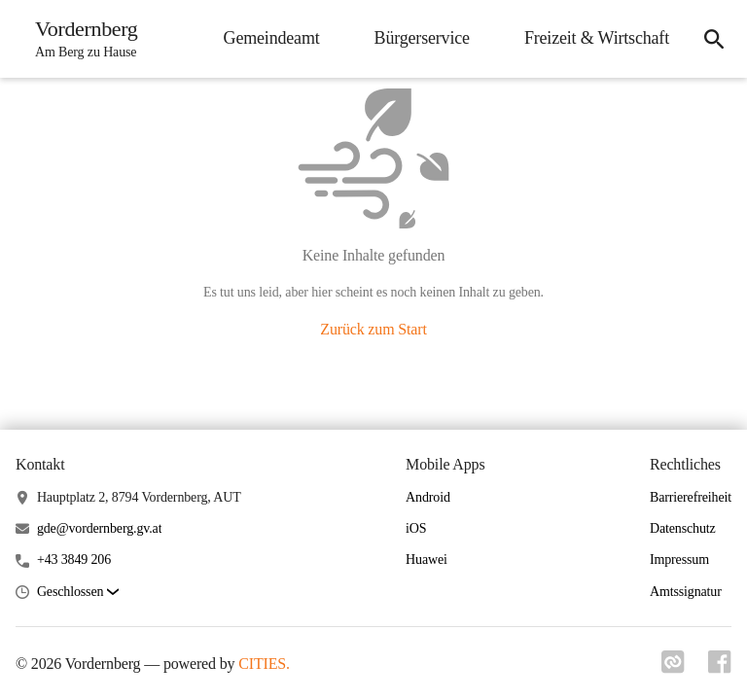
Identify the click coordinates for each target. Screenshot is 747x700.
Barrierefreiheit (691, 497)
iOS (416, 528)
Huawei (427, 560)
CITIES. (264, 664)
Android (428, 497)
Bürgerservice (422, 38)
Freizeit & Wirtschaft (597, 38)
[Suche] (714, 39)
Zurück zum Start (373, 329)
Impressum (679, 560)
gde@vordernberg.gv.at (100, 528)
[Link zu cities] (673, 662)
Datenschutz (683, 528)
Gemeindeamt (272, 38)
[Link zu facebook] (720, 662)
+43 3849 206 (74, 560)
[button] (78, 593)
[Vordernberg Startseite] (81, 39)
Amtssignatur (686, 592)
